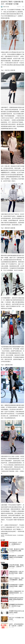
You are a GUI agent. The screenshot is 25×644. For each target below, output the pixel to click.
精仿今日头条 (6, 7)
